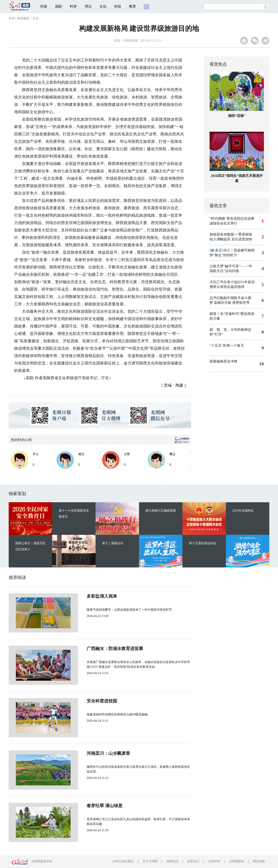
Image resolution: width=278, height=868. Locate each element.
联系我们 (193, 861)
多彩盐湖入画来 (87, 596)
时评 (73, 6)
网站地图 (259, 861)
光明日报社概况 (123, 861)
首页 (12, 18)
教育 (132, 6)
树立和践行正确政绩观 (161, 511)
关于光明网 (150, 861)
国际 (59, 6)
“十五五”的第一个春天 (227, 345)
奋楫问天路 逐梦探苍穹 (232, 303)
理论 (88, 6)
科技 (118, 6)
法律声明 (214, 861)
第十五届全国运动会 (203, 543)
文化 (103, 6)
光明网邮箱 (237, 861)
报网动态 (172, 861)
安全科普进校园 (87, 701)
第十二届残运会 (113, 543)
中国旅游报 (131, 41)
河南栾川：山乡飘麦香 (94, 753)
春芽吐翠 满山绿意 (90, 806)
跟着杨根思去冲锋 (223, 361)
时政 (44, 6)
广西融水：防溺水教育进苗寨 (100, 649)
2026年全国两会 (243, 511)
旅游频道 (23, 18)
